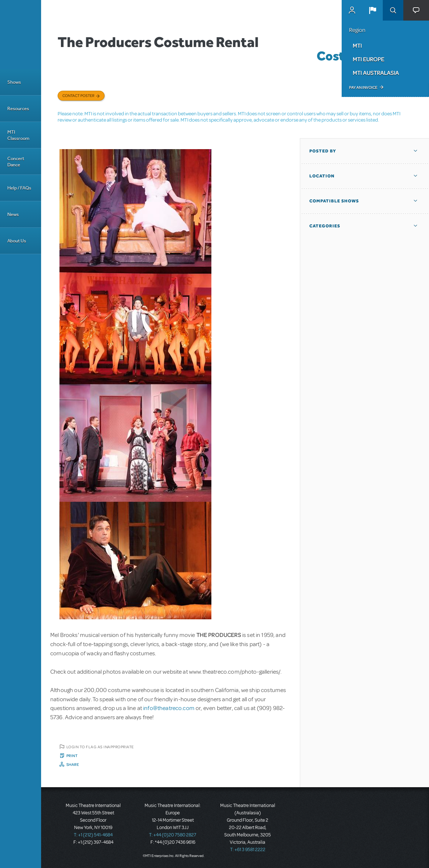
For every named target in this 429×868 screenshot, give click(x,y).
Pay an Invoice (363, 87)
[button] (372, 10)
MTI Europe (368, 59)
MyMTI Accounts (352, 10)
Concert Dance (16, 162)
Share (73, 764)
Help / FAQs (19, 188)
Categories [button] (325, 226)
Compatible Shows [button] (334, 201)
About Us (17, 241)
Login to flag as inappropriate (100, 747)
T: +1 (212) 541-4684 (93, 835)
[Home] (21, 35)
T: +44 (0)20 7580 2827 (173, 835)
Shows (14, 82)
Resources (18, 109)
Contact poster (78, 96)
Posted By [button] (323, 151)
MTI (357, 46)
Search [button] (393, 10)
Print (72, 756)
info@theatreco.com (169, 708)
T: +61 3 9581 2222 (248, 850)
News (13, 214)
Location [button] (322, 176)
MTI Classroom (18, 135)
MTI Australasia (376, 73)
